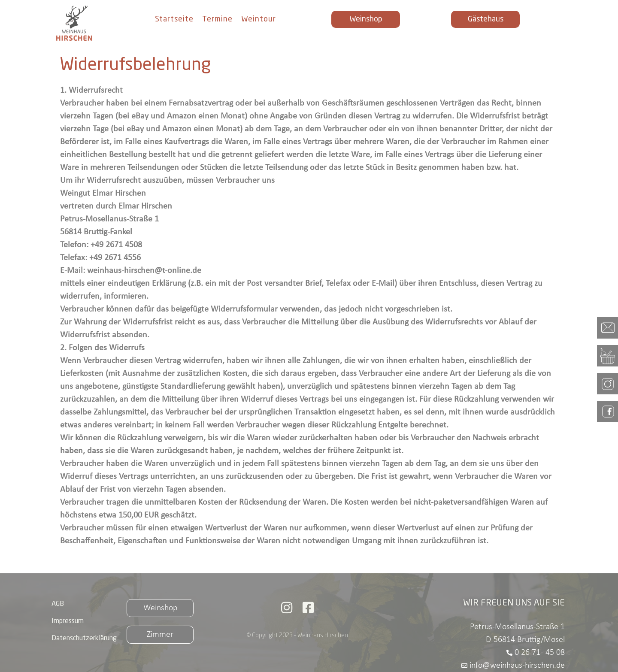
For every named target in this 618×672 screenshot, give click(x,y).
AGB (58, 604)
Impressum (68, 621)
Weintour (259, 19)
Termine (217, 19)
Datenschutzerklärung (84, 639)
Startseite (174, 19)
